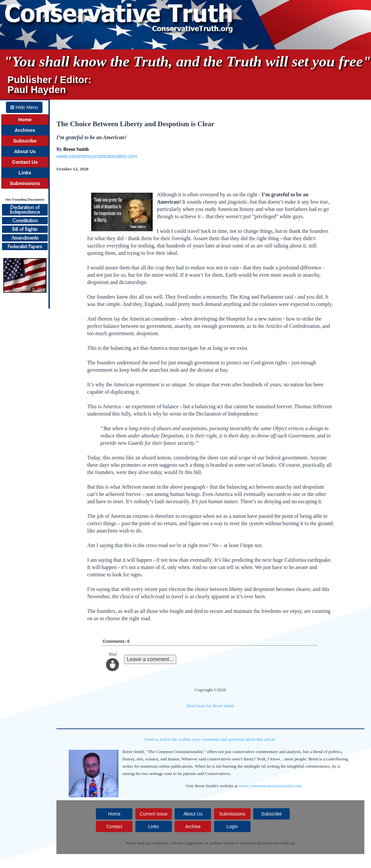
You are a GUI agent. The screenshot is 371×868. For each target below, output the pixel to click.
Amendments (25, 238)
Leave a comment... (150, 659)
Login (232, 826)
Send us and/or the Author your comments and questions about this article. (211, 739)
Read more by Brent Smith (211, 706)
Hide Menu (24, 107)
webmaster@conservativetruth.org (267, 843)
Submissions (25, 183)
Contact (114, 826)
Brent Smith (76, 149)
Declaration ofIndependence (25, 210)
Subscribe (25, 141)
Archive (193, 826)
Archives (25, 130)
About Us (25, 151)
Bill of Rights (25, 229)
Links (25, 173)
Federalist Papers (25, 246)
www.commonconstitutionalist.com (97, 156)
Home (25, 120)
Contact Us (25, 162)
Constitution (25, 221)
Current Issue (154, 814)
